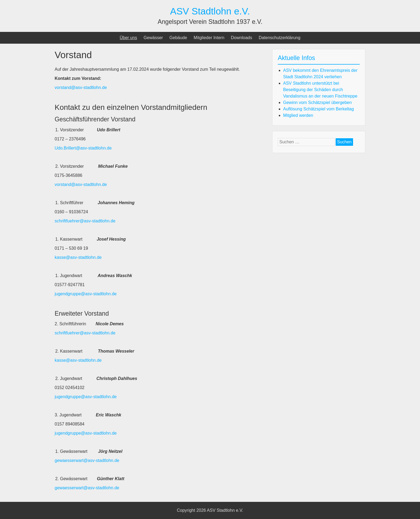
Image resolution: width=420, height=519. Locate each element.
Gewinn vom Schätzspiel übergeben (317, 102)
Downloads (241, 38)
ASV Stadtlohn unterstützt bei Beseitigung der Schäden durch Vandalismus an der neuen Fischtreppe (320, 90)
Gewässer (153, 38)
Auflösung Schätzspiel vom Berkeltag (318, 109)
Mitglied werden (298, 115)
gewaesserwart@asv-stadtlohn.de (87, 460)
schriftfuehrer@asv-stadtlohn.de (85, 221)
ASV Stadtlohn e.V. (210, 11)
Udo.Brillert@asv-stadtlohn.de (83, 148)
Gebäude (178, 38)
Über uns (128, 38)
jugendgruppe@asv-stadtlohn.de (86, 294)
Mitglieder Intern (209, 38)
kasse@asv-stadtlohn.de (78, 257)
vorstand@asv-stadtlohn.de (81, 87)
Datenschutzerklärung (280, 38)
